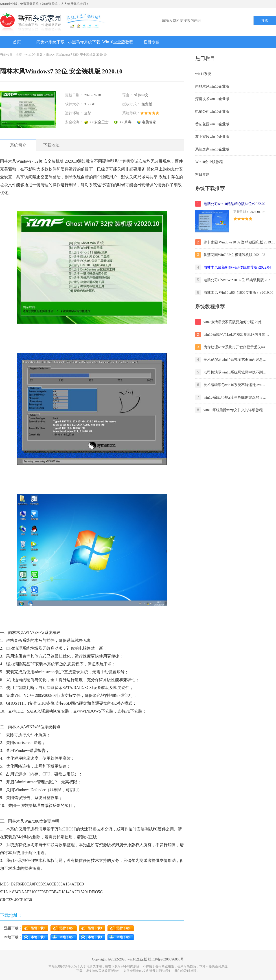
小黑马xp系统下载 (84, 42)
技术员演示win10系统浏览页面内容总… (231, 360)
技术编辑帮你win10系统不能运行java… (230, 385)
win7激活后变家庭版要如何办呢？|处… (230, 322)
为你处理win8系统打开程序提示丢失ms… (232, 347)
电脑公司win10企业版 (212, 111)
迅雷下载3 (95, 928)
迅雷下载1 (38, 928)
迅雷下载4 (124, 928)
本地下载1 (38, 937)
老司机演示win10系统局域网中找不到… (231, 372)
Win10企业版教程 (118, 42)
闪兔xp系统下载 (50, 42)
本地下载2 (67, 937)
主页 (19, 55)
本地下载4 (124, 937)
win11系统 (203, 74)
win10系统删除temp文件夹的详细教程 (229, 410)
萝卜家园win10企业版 (212, 137)
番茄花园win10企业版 (212, 124)
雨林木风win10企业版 (212, 86)
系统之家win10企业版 (212, 149)
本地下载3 (95, 937)
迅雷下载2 (67, 928)
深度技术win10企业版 (212, 99)
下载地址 (51, 145)
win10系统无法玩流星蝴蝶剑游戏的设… (231, 397)
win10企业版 (34, 55)
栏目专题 (151, 42)
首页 (17, 42)
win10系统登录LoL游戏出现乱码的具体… (232, 334)
